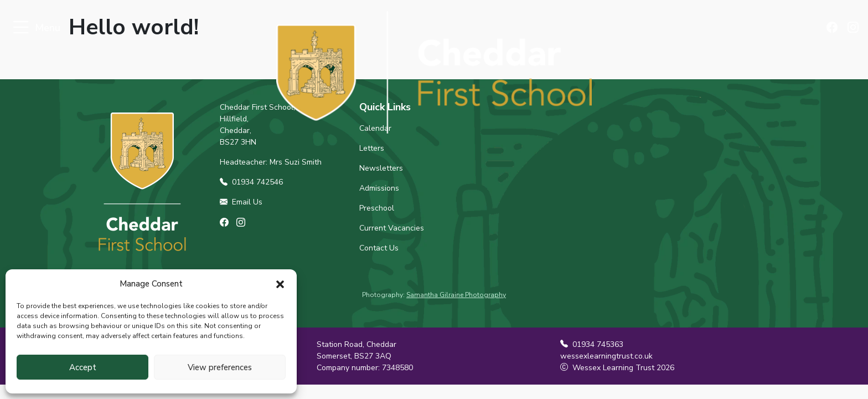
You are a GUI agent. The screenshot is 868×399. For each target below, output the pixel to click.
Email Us (241, 202)
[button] (280, 284)
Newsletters (381, 168)
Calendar (375, 128)
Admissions (379, 188)
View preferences (220, 367)
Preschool (377, 208)
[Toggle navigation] (21, 28)
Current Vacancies (392, 228)
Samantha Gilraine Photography (456, 295)
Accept (83, 367)
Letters (372, 148)
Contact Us (379, 248)
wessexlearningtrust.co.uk (606, 356)
